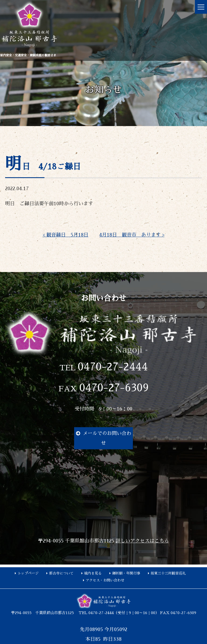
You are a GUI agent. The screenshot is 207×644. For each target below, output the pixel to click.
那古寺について (61, 573)
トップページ (28, 573)
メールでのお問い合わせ (107, 438)
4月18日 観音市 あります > (132, 235)
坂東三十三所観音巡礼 (168, 573)
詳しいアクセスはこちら (142, 541)
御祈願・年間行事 (126, 573)
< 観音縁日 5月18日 (65, 235)
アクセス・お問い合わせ (105, 580)
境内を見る (93, 573)
